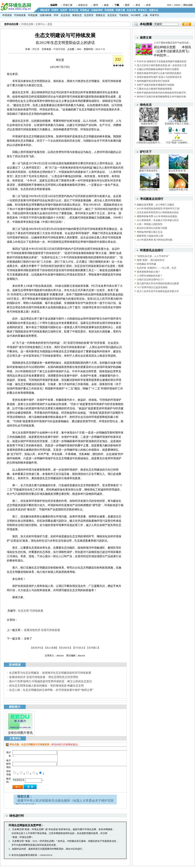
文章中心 (40, 24)
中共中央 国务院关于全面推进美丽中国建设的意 (162, 61)
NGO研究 (136, 15)
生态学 (64, 10)
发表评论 (37, 648)
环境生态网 (27, 24)
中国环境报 (59, 49)
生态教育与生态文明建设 (24, 673)
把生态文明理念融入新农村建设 (28, 686)
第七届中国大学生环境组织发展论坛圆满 (158, 283)
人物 (145, 15)
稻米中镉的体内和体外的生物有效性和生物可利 (161, 93)
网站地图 (188, 5)
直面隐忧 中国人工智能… (178, 124)
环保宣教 (109, 10)
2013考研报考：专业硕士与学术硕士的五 (158, 220)
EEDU (177, 5)
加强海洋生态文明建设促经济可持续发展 (67, 673)
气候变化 (124, 15)
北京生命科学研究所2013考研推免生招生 (158, 212)
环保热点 (85, 10)
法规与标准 (46, 15)
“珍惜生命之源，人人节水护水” (153, 256)
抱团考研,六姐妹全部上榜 (150, 236)
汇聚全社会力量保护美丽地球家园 (154, 89)
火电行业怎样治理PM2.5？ (150, 280)
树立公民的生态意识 (80, 681)
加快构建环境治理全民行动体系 (153, 81)
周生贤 (36, 49)
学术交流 (74, 10)
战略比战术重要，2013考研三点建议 (155, 205)
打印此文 (79, 648)
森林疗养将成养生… (150, 171)
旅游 (106, 5)
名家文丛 (154, 10)
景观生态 (100, 15)
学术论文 (142, 10)
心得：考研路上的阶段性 (150, 224)
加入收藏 (51, 648)
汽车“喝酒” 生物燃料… (178, 143)
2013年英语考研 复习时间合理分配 (155, 240)
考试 (138, 5)
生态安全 (112, 15)
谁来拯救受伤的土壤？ (148, 272)
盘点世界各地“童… (178, 171)
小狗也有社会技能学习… (149, 143)
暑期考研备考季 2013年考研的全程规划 (157, 216)
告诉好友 (65, 648)
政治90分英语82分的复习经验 (152, 228)
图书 (96, 5)
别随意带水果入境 (178, 190)
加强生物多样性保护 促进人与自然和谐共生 (159, 77)
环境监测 (33, 15)
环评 (56, 15)
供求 (148, 5)
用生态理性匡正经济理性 (63, 677)
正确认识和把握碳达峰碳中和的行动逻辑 (158, 69)
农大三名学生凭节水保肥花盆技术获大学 (158, 291)
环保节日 (155, 15)
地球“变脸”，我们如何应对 (151, 260)
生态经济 (89, 15)
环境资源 (7, 15)
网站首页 (45, 10)
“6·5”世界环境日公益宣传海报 (152, 287)
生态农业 (65, 15)
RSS (169, 5)
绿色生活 (83, 5)
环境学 (55, 10)
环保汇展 (68, 5)
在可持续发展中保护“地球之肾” (75, 690)
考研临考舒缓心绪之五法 (150, 232)
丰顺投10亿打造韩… (150, 190)
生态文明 (131, 10)
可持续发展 (20, 15)
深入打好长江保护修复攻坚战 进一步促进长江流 (162, 65)
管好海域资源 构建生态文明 (67, 686)
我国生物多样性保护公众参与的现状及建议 (159, 73)
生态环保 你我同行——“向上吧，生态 (157, 268)
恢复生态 (77, 15)
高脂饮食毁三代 (149, 124)
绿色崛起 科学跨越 (146, 264)
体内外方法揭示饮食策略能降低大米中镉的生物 (161, 97)
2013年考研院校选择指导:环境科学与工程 (158, 209)
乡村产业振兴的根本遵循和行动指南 (155, 85)
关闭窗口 (93, 648)
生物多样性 (97, 10)
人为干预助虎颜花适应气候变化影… (172, 43)
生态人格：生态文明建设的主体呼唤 (31, 690)
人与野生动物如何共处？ (150, 276)
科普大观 (120, 10)
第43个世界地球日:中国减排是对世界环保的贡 (37, 681)
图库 (127, 5)
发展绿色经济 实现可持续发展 (42, 630)
